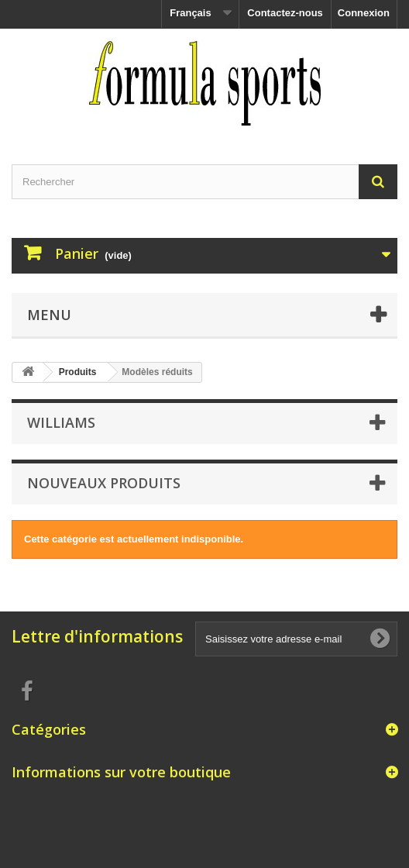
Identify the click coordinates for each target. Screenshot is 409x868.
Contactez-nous (285, 13)
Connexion (364, 13)
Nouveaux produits (104, 483)
